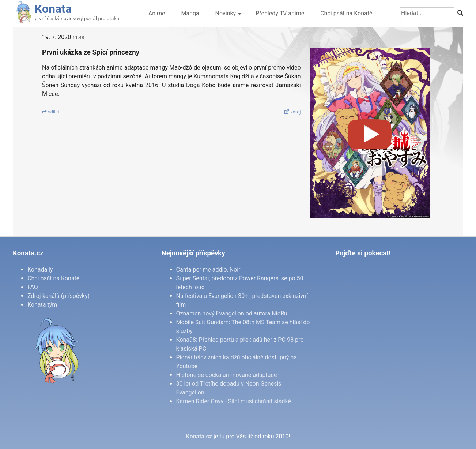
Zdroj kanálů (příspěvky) (58, 296)
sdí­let (51, 112)
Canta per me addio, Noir (208, 270)
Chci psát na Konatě (346, 13)
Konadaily (40, 270)
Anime (157, 13)
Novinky (226, 13)
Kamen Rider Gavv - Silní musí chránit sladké (234, 401)
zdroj (292, 112)
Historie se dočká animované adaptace (227, 375)
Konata (53, 9)
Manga (190, 13)
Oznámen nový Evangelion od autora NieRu (232, 313)
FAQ (33, 287)
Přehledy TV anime (280, 13)
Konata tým (42, 305)
